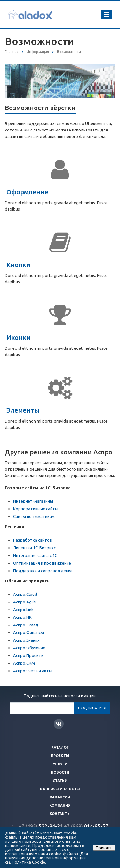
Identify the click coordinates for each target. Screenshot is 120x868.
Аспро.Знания (26, 640)
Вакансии (60, 797)
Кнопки (18, 265)
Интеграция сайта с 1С (35, 555)
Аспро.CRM (24, 663)
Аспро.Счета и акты (33, 671)
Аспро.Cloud (25, 594)
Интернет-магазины (33, 501)
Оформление (27, 192)
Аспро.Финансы (28, 632)
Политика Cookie (28, 862)
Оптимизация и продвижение (42, 563)
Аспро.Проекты (29, 655)
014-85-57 (86, 826)
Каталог (60, 747)
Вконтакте (59, 724)
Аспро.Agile (24, 602)
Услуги (60, 764)
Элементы (23, 410)
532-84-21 (41, 826)
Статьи (60, 781)
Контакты (60, 814)
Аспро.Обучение (29, 648)
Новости (60, 772)
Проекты (60, 756)
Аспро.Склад (26, 625)
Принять (104, 848)
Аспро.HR (22, 617)
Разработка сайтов (32, 540)
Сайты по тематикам (34, 516)
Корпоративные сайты (36, 509)
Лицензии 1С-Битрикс (34, 548)
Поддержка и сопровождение (43, 571)
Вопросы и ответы (60, 789)
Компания (60, 805)
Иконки (19, 337)
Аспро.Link (23, 610)
